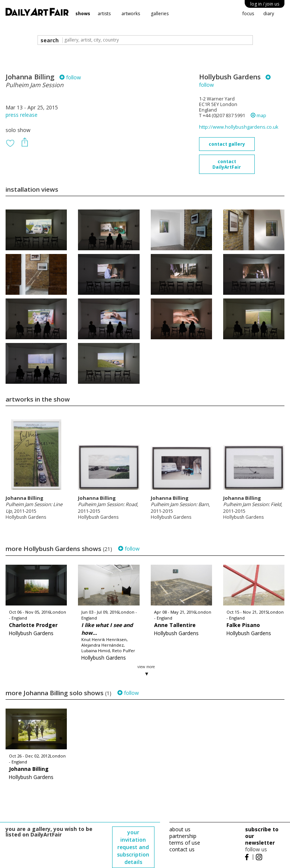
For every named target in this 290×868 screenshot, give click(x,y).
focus (248, 14)
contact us (182, 849)
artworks (131, 14)
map (258, 115)
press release (22, 115)
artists (104, 14)
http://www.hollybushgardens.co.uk (239, 127)
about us (180, 829)
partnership (183, 836)
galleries (160, 14)
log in (265, 4)
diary (269, 14)
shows (83, 14)
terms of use (185, 843)
